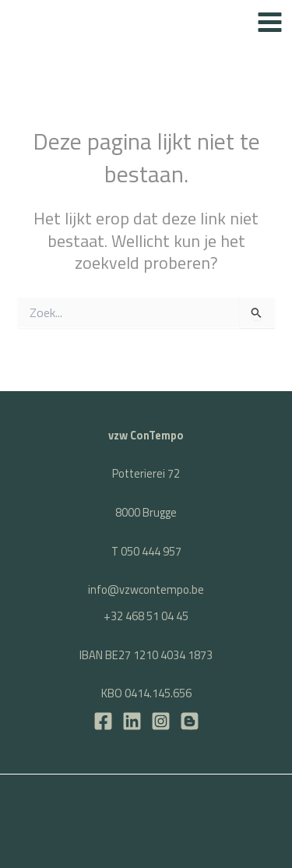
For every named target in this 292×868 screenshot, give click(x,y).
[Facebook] (103, 721)
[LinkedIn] (132, 721)
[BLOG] (190, 721)
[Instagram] (161, 721)
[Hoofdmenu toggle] (270, 22)
